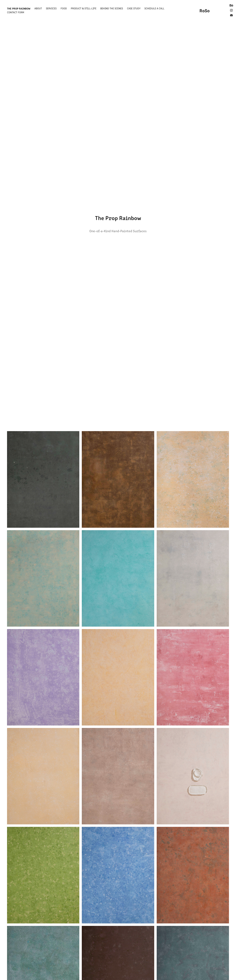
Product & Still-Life (84, 8)
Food (64, 8)
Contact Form (16, 12)
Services (51, 8)
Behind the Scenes (112, 8)
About (38, 8)
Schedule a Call (154, 8)
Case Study (134, 8)
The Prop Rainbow (19, 8)
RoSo (205, 10)
